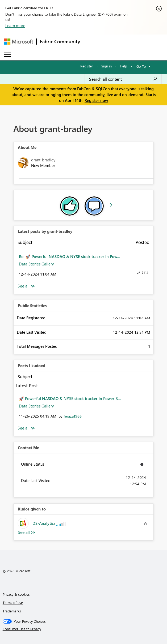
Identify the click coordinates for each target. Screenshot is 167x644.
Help (124, 66)
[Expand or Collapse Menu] (8, 55)
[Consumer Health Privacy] (84, 629)
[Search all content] (123, 79)
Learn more (15, 25)
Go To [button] (141, 66)
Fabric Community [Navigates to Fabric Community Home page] (60, 41)
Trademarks (12, 611)
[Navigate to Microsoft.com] (19, 42)
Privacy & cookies (16, 594)
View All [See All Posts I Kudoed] (26, 428)
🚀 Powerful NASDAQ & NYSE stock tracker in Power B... (70, 398)
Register (87, 66)
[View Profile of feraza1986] (73, 416)
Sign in (107, 66)
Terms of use (13, 602)
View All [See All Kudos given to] (27, 532)
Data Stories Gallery (36, 264)
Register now (96, 100)
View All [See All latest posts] (26, 286)
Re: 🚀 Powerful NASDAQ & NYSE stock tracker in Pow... (70, 256)
